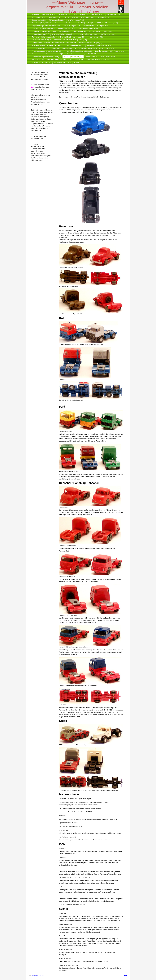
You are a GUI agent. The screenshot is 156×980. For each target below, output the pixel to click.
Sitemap (41, 975)
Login (125, 975)
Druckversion (34, 975)
